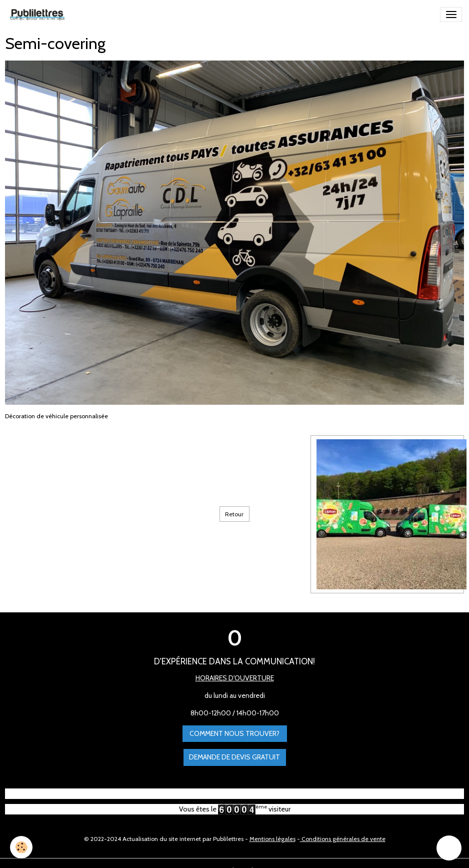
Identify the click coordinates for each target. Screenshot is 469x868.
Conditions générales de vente (343, 839)
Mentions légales (272, 839)
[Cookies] (21, 847)
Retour (234, 514)
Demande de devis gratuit (234, 757)
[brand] (39, 15)
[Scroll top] (449, 848)
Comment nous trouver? (234, 733)
